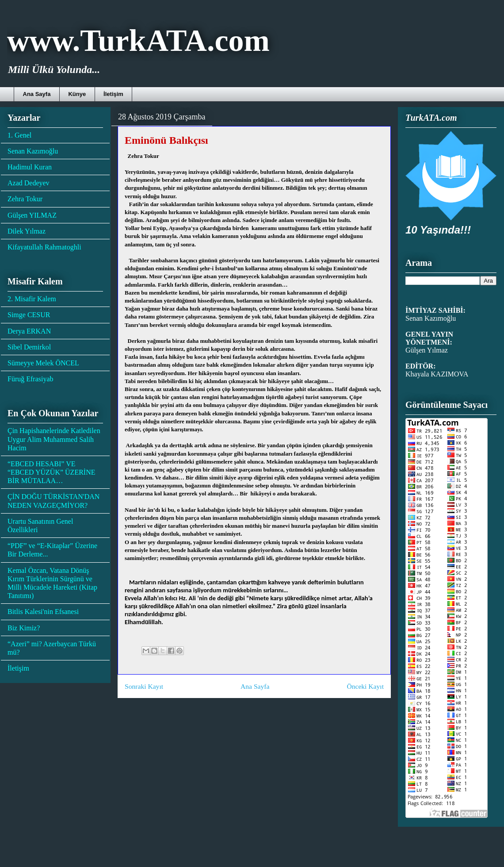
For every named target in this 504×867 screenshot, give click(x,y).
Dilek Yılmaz (27, 231)
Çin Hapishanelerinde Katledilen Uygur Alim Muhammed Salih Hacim (54, 439)
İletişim (113, 94)
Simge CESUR (29, 315)
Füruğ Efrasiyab (31, 379)
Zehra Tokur (25, 199)
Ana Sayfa (37, 94)
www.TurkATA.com (138, 40)
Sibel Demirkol (29, 347)
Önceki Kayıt (365, 686)
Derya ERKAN (29, 331)
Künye (77, 94)
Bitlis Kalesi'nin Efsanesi (43, 612)
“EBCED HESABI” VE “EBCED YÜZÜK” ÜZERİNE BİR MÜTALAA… (51, 472)
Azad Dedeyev (29, 183)
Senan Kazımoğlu (33, 151)
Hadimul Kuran (30, 167)
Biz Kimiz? (24, 628)
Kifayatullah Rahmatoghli (44, 247)
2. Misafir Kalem (32, 299)
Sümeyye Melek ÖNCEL (43, 363)
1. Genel (19, 135)
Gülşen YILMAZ (32, 215)
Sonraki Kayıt (144, 686)
